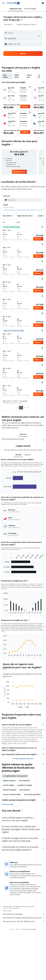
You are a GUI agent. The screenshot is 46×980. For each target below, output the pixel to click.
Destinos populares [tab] (10, 790)
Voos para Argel (8, 804)
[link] (19, 172)
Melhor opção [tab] (17, 76)
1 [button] (21, 408)
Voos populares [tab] (24, 781)
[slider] (43, 210)
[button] (3, 3)
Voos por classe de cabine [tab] (12, 794)
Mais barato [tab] (5, 76)
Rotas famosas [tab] (25, 790)
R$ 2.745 (16, 20)
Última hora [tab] (29, 76)
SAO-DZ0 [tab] (18, 455)
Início (12, 930)
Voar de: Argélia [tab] (8, 785)
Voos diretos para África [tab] (32, 794)
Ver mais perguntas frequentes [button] (23, 759)
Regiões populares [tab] (9, 781)
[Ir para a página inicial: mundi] (14, 3)
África (17, 930)
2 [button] (25, 408)
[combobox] (9, 24)
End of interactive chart (3, 489)
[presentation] (21, 20)
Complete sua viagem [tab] (25, 785)
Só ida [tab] (39, 76)
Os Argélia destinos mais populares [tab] (15, 776)
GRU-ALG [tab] (23, 434)
